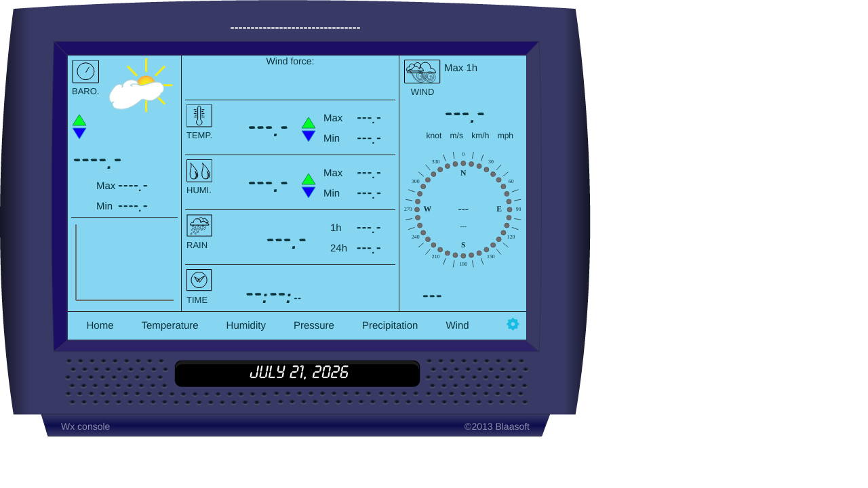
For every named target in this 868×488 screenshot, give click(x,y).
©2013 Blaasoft (497, 426)
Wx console (85, 426)
